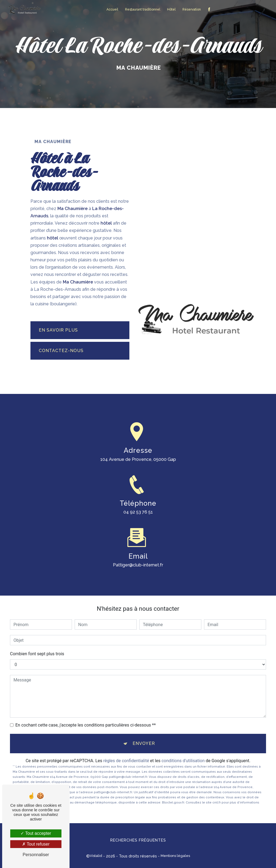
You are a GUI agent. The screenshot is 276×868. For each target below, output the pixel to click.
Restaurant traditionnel (143, 9)
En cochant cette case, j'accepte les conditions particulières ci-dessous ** (86, 725)
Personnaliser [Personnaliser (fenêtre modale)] (36, 855)
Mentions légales (175, 856)
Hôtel (171, 9)
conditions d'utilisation (183, 761)
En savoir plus (58, 330)
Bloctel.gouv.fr (173, 802)
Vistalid (96, 856)
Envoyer (144, 743)
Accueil (112, 9)
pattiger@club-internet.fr (138, 559)
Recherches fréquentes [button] (138, 840)
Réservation (192, 9)
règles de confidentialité (126, 761)
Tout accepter (36, 833)
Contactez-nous (61, 351)
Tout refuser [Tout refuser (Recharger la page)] (36, 844)
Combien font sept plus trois (37, 654)
